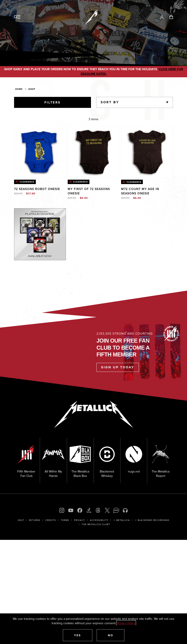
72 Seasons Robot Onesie (37, 189)
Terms (65, 520)
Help (21, 520)
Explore (45, 213)
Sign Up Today (118, 367)
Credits (51, 520)
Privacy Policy (126, 623)
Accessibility (99, 520)
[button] (78, 635)
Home (19, 89)
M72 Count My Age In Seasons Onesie (140, 191)
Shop (32, 89)
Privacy (79, 520)
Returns (35, 520)
